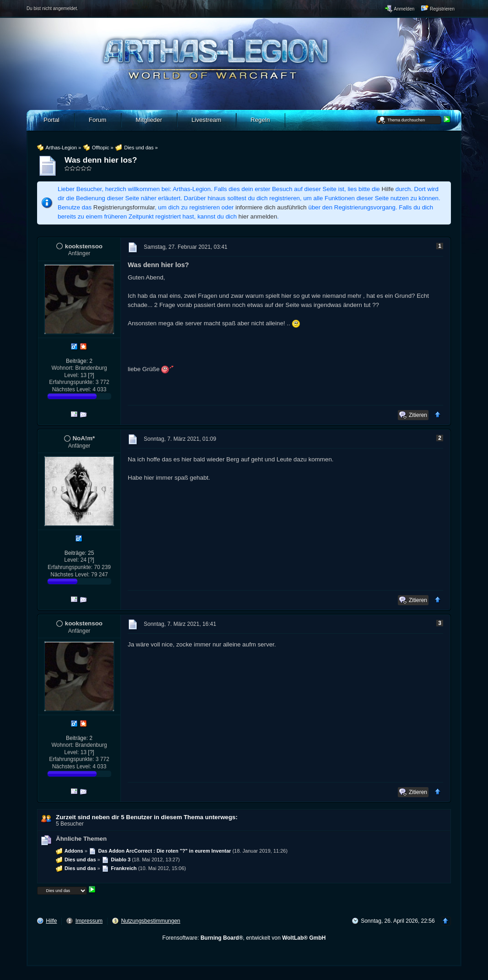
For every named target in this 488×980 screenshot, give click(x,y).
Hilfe (388, 189)
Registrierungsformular (124, 207)
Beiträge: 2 (79, 361)
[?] (91, 375)
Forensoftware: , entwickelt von (244, 938)
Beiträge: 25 (79, 553)
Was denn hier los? (101, 160)
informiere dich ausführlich (271, 207)
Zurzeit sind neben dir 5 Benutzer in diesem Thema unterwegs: (147, 817)
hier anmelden (258, 216)
